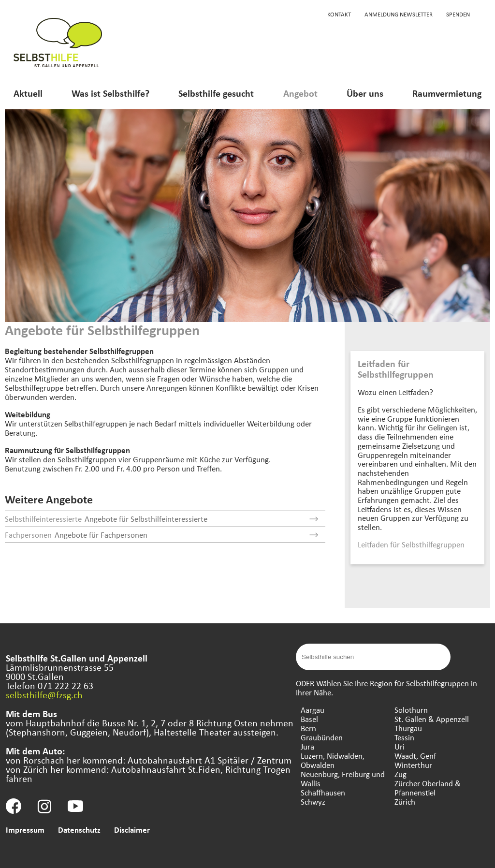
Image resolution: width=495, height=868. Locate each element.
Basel (309, 719)
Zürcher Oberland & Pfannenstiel (428, 788)
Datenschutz (79, 830)
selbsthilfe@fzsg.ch (44, 695)
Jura (307, 746)
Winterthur (413, 765)
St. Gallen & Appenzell (432, 719)
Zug (400, 774)
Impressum (25, 830)
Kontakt (339, 14)
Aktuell (28, 93)
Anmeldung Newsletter (399, 14)
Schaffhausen (323, 792)
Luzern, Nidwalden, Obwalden (333, 760)
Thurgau (408, 728)
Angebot (300, 93)
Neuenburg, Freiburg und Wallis (343, 779)
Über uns (365, 93)
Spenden (458, 14)
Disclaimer (132, 830)
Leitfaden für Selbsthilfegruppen (411, 544)
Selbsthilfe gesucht (216, 93)
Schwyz (313, 802)
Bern (308, 728)
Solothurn (411, 710)
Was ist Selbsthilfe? (110, 93)
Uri (400, 746)
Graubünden (322, 737)
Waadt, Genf (415, 756)
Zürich (405, 802)
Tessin (404, 737)
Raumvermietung (447, 93)
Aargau (313, 710)
